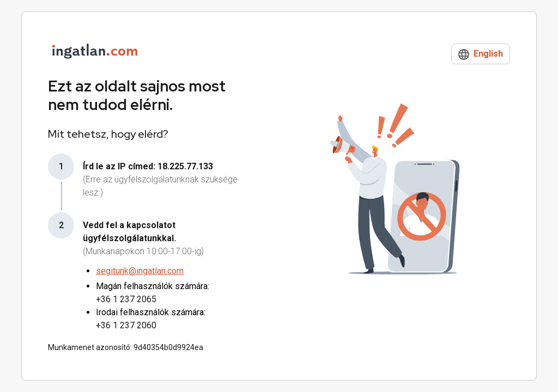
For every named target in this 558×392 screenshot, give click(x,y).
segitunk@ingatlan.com (140, 271)
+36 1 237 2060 (126, 325)
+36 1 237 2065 (126, 299)
